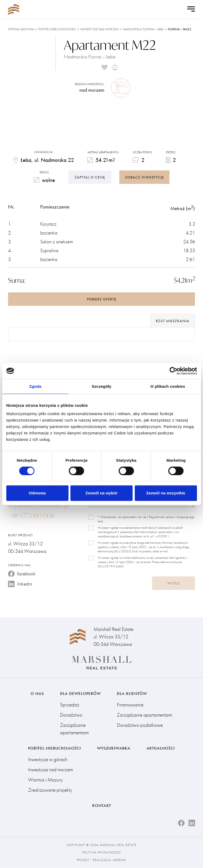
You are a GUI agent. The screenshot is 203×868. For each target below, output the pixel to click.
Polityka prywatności (102, 853)
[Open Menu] (191, 9)
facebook (22, 574)
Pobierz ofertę (102, 299)
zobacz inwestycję (144, 177)
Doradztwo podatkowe (140, 725)
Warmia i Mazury (45, 780)
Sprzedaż (70, 704)
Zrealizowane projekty (50, 790)
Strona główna (21, 29)
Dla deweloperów (80, 693)
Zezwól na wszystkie (166, 493)
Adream (120, 860)
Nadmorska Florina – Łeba (143, 29)
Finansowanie (130, 704)
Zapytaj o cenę (90, 177)
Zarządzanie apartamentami (75, 729)
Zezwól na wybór (101, 493)
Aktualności (161, 748)
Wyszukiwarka (114, 748)
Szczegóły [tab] (101, 386)
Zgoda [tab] (35, 386)
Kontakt (102, 806)
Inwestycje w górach (48, 759)
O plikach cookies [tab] (168, 386)
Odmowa (37, 493)
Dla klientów (132, 693)
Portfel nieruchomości (57, 29)
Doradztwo (71, 715)
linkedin (20, 584)
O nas (37, 693)
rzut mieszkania (173, 321)
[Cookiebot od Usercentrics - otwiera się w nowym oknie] (173, 371)
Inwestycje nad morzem (99, 29)
